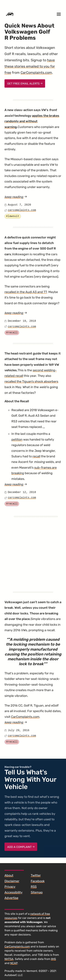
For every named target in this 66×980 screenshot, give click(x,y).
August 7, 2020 (19, 205)
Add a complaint (21, 847)
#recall (12, 332)
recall (36, 456)
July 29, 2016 (19, 730)
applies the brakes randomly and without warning (32, 121)
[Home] (10, 14)
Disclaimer (12, 881)
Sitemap (37, 892)
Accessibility (13, 892)
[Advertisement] (32, 550)
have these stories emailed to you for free (30, 66)
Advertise (11, 898)
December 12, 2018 (22, 492)
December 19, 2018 (22, 321)
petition (17, 440)
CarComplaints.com (36, 73)
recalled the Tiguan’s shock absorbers (31, 382)
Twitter (36, 875)
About (9, 875)
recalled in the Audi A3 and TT (26, 292)
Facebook (38, 881)
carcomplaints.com (22, 210)
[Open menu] (59, 14)
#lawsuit (13, 216)
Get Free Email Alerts (25, 84)
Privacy (10, 887)
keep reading (24, 197)
